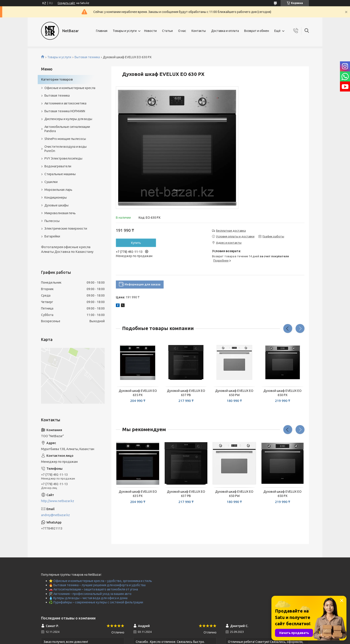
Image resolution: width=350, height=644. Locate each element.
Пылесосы (52, 221)
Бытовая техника (87, 57)
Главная (102, 31)
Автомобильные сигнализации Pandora (67, 129)
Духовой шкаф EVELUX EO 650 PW (234, 393)
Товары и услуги (125, 31)
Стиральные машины (60, 174)
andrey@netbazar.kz (55, 515)
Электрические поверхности (66, 229)
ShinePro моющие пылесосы (65, 139)
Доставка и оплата (225, 31)
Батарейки (52, 236)
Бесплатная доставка (231, 231)
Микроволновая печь (60, 213)
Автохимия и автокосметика (65, 103)
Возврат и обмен (257, 31)
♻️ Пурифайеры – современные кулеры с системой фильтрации (96, 602)
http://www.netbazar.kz (58, 501)
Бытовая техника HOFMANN (65, 111)
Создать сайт (66, 3)
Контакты (199, 31)
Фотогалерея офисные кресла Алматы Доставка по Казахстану (67, 249)
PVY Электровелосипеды (63, 158)
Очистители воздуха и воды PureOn (66, 149)
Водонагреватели (58, 166)
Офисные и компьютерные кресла (70, 88)
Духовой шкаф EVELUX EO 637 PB (186, 393)
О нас (182, 31)
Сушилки (51, 182)
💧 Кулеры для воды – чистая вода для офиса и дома (88, 598)
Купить (136, 243)
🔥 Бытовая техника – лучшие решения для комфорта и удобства (97, 585)
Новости (150, 31)
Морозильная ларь (58, 190)
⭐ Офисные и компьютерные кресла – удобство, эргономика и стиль (100, 581)
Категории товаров (57, 79)
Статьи (167, 31)
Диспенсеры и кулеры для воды (68, 119)
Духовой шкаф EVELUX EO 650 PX (282, 393)
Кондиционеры (56, 197)
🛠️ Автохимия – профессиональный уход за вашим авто (90, 594)
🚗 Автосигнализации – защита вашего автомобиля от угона (93, 589)
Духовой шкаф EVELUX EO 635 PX (138, 393)
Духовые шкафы (56, 205)
